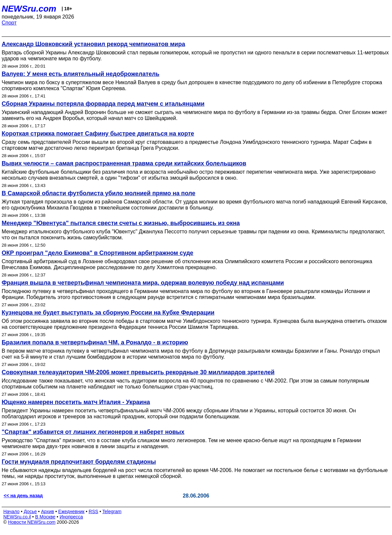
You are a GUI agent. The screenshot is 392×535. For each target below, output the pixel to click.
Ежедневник (71, 511)
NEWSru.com (29, 9)
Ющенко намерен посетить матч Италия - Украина (76, 402)
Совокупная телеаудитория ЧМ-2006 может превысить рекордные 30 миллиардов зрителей (138, 372)
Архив (48, 511)
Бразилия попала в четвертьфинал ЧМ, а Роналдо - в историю (95, 342)
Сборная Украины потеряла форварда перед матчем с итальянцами (103, 104)
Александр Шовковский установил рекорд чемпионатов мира (93, 44)
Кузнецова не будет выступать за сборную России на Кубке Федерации (108, 313)
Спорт (9, 23)
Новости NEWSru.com (32, 522)
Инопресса (71, 517)
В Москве (45, 517)
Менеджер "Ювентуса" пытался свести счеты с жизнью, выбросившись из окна (121, 223)
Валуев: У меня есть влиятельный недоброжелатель (81, 74)
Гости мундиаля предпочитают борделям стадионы (79, 462)
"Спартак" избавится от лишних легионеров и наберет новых (93, 432)
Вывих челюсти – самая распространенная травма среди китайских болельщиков (124, 163)
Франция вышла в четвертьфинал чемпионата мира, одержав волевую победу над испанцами (143, 283)
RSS (93, 511)
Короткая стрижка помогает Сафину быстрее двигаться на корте (98, 134)
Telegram (112, 511)
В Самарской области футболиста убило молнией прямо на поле (98, 193)
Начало (11, 511)
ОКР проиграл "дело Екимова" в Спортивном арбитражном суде (98, 253)
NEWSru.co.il (17, 517)
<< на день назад (23, 496)
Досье (30, 511)
